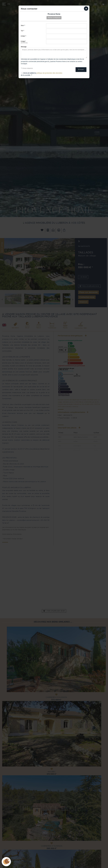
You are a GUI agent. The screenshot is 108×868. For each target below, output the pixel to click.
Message (24, 47)
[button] (86, 8)
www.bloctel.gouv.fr (43, 61)
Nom (23, 25)
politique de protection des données (49, 73)
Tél (22, 31)
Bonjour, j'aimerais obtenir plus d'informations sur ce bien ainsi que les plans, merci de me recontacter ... (54, 53)
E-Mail (23, 36)
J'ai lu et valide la (30, 73)
